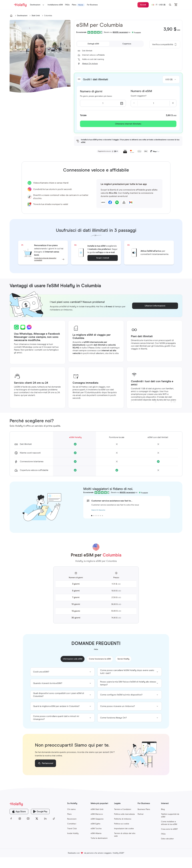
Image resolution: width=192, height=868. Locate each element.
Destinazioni (38, 5)
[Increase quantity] (173, 103)
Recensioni (72, 819)
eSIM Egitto (95, 824)
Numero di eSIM (141, 91)
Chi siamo (71, 809)
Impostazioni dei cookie (124, 829)
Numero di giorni (91, 92)
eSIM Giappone (97, 819)
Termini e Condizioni (123, 809)
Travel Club (72, 829)
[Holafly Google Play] (40, 811)
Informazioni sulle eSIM (73, 659)
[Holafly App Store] (19, 811)
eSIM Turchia (96, 829)
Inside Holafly (73, 833)
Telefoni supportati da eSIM (170, 816)
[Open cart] (176, 5)
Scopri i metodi (103, 258)
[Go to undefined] (11, 16)
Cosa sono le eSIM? (169, 829)
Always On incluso (90, 64)
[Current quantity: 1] (154, 103)
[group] (62, 672)
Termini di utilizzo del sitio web (125, 835)
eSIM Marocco (97, 814)
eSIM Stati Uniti (97, 809)
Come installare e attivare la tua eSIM (169, 823)
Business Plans (144, 809)
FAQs (163, 834)
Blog (163, 809)
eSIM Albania (96, 833)
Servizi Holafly (123, 659)
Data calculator (167, 839)
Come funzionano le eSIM (100, 659)
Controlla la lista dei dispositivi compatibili (45, 259)
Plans (69, 814)
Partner (141, 814)
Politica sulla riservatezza (124, 814)
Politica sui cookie (122, 824)
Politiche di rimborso (123, 819)
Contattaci (72, 824)
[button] (170, 5)
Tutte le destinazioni (99, 838)
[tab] (93, 44)
